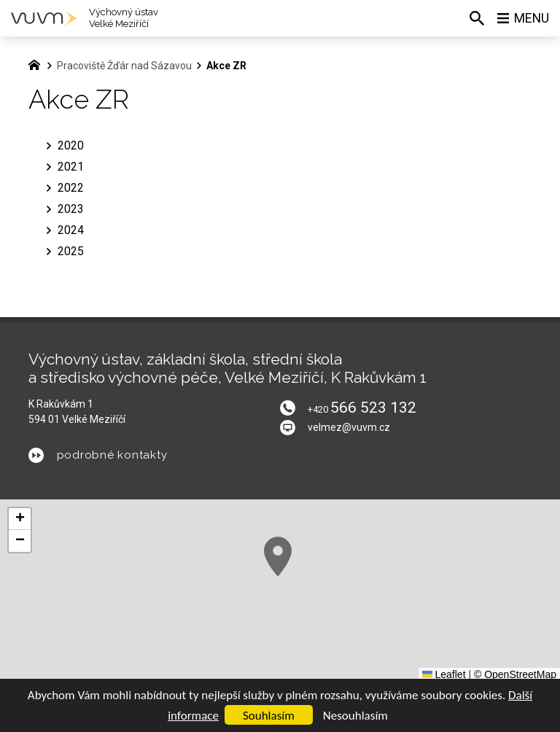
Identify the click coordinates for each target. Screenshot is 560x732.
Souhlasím (269, 716)
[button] (278, 557)
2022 (71, 188)
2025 (71, 251)
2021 (71, 167)
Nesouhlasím (355, 716)
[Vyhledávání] (476, 18)
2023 (71, 209)
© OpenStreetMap (515, 674)
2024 (71, 230)
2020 (71, 145)
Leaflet (444, 674)
